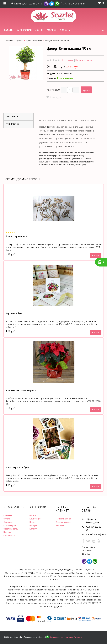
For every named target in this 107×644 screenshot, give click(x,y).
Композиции (24, 30)
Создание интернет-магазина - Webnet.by (66, 637)
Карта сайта (9, 536)
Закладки (60, 525)
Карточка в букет (15, 313)
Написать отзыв (84, 60)
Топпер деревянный (16, 236)
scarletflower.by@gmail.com (95, 534)
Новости (7, 532)
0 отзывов (68, 60)
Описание (12, 117)
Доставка (8, 522)
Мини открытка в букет (18, 467)
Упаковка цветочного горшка (21, 390)
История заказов (63, 522)
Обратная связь (11, 529)
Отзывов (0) (13, 124)
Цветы (39, 30)
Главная (9, 41)
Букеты (9, 30)
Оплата (7, 519)
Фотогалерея (10, 525)
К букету (65, 30)
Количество (53, 90)
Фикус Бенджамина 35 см (57, 41)
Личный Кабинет (63, 519)
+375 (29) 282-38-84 (75, 4)
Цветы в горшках (34, 41)
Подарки (51, 30)
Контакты (8, 515)
